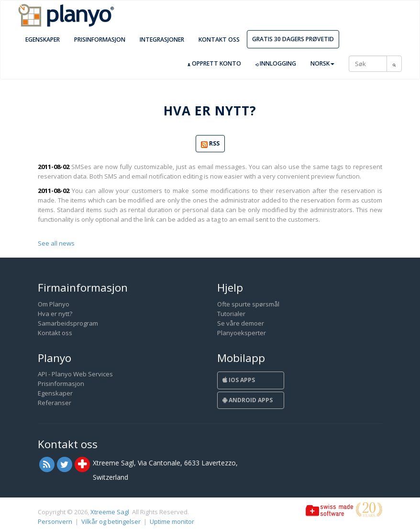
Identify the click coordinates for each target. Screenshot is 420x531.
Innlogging (276, 64)
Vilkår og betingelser (111, 521)
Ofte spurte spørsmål (248, 304)
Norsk (322, 63)
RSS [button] (210, 144)
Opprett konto (214, 64)
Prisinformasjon (100, 40)
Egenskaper (43, 40)
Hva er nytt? (55, 314)
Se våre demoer (241, 323)
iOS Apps (239, 380)
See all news (56, 243)
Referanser (55, 403)
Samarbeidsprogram (68, 323)
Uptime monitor (172, 521)
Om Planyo (54, 304)
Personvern (55, 521)
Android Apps (248, 400)
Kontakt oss (219, 40)
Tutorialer (231, 314)
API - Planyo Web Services (75, 374)
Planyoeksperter (242, 333)
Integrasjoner (162, 40)
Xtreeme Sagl (110, 512)
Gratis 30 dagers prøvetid (293, 39)
